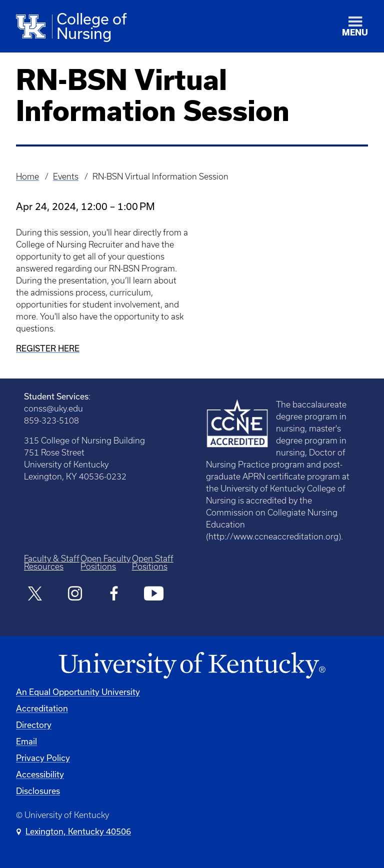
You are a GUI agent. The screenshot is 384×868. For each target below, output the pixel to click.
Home (27, 176)
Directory (34, 725)
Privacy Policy (43, 758)
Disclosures (38, 791)
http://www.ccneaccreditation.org (273, 536)
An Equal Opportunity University (78, 692)
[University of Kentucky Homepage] (192, 666)
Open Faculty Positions (105, 562)
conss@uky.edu (53, 408)
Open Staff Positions (153, 562)
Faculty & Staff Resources (52, 562)
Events (66, 176)
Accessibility (40, 774)
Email (26, 741)
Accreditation (42, 708)
